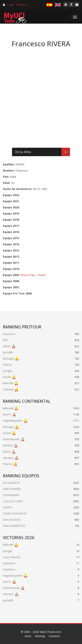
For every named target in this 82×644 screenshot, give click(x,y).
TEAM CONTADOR (15, 513)
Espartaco (9, 569)
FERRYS (8, 507)
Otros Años (23, 152)
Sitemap (40, 636)
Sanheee (8, 389)
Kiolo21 (8, 365)
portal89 (8, 352)
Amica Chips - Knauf (33, 275)
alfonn (7, 346)
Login (11, 5)
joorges (8, 371)
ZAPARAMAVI (11, 495)
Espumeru (9, 334)
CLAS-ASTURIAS (13, 501)
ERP (5, 340)
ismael (7, 377)
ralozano (8, 458)
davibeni (8, 445)
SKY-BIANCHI (11, 483)
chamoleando (11, 439)
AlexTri (7, 414)
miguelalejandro (13, 421)
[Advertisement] (41, 98)
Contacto (54, 636)
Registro (22, 5)
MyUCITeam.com (50, 632)
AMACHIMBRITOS (14, 526)
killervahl (8, 383)
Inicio (28, 636)
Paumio (8, 464)
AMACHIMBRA (12, 489)
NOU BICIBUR (12, 520)
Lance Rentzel (12, 557)
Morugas (8, 358)
